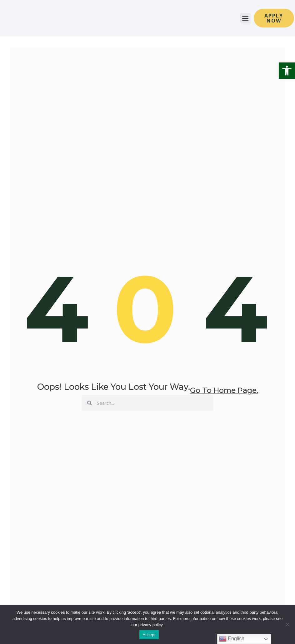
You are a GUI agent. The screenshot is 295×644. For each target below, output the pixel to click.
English (232, 639)
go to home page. (224, 396)
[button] (287, 71)
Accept (149, 635)
